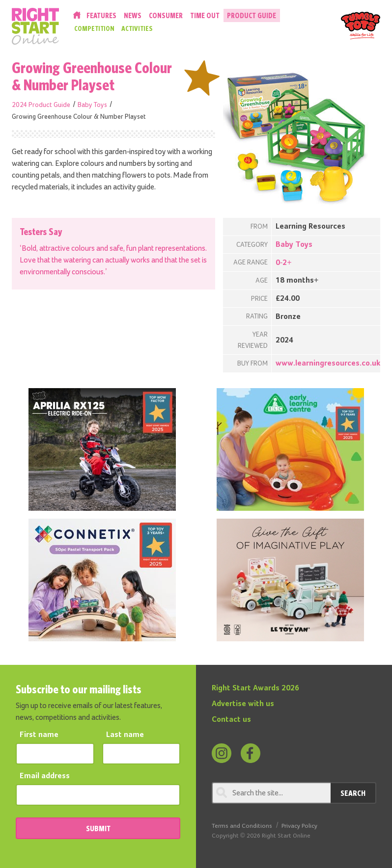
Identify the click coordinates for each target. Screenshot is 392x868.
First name (39, 735)
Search (353, 793)
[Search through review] (271, 793)
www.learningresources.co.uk (328, 364)
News (133, 15)
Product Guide (252, 15)
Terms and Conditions (242, 826)
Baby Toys (92, 105)
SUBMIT (98, 828)
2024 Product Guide (41, 105)
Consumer (166, 15)
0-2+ (284, 263)
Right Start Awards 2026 (255, 688)
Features (101, 15)
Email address (45, 776)
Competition (94, 28)
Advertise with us (243, 704)
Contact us (231, 720)
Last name (125, 735)
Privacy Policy (299, 826)
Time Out (205, 15)
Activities (137, 28)
